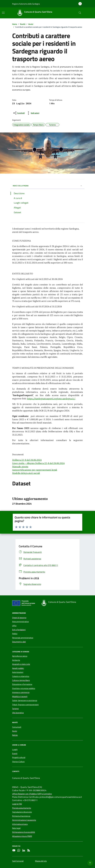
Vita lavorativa (18, 713)
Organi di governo (19, 618)
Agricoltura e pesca (20, 656)
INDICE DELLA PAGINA (47, 186)
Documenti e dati (19, 642)
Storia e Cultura (18, 762)
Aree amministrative (20, 622)
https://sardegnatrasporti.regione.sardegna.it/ (51, 399)
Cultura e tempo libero (21, 680)
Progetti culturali (19, 757)
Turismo (15, 709)
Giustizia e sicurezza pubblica (24, 688)
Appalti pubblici (18, 668)
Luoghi (15, 749)
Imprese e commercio (21, 692)
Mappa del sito (41, 861)
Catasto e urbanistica (21, 676)
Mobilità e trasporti (20, 696)
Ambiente (16, 660)
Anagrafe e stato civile (21, 664)
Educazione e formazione (22, 684)
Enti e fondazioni (19, 630)
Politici (15, 634)
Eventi (15, 753)
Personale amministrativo (23, 638)
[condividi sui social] (19, 113)
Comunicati (17, 727)
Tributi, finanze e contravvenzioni (25, 705)
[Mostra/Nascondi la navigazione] (3, 13)
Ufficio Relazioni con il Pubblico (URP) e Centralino (32, 794)
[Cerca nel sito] (80, 13)
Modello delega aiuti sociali (26, 473)
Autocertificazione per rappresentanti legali (35, 470)
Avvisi (15, 731)
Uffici (14, 626)
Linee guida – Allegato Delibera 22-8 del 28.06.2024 (38, 463)
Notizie (15, 735)
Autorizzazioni (18, 672)
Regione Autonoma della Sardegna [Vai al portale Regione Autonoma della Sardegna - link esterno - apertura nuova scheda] (26, 4)
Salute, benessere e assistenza (25, 700)
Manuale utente (20, 466)
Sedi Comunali (18, 861)
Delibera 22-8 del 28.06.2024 (27, 460)
